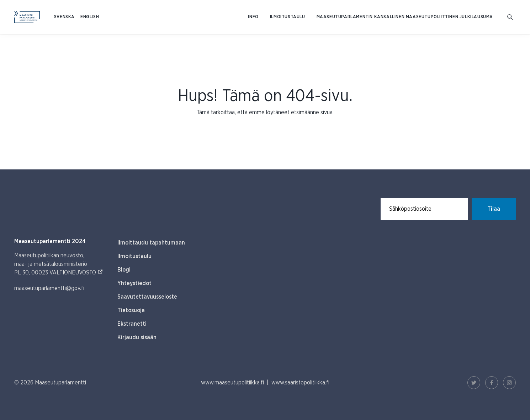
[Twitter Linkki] (474, 383)
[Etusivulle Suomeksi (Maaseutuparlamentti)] (27, 17)
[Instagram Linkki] (509, 383)
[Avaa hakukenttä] (510, 17)
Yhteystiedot (134, 283)
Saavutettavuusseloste (147, 297)
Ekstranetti (132, 324)
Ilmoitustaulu (288, 17)
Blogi (124, 270)
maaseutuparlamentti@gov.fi (49, 288)
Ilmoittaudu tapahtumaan (151, 243)
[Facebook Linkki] (492, 383)
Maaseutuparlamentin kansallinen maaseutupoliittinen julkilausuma (405, 17)
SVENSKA (64, 17)
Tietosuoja (131, 310)
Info (253, 17)
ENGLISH (90, 17)
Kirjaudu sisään (137, 337)
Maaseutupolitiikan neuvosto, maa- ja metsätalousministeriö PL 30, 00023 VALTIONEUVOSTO (59, 264)
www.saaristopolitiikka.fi (300, 383)
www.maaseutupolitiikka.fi (232, 383)
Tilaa (494, 209)
